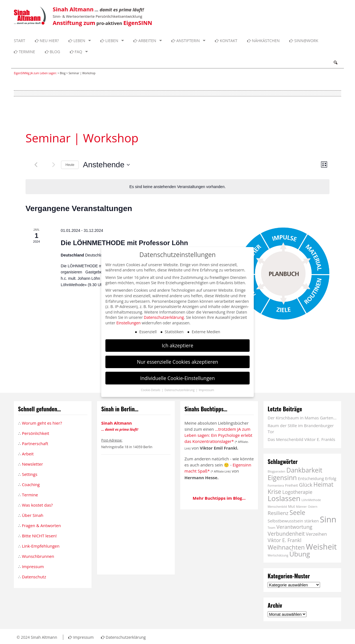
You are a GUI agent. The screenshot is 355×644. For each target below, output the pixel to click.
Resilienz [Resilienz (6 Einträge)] (278, 513)
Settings (30, 474)
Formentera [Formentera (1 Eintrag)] (276, 486)
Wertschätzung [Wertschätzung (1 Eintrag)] (278, 555)
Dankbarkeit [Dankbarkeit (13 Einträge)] (304, 470)
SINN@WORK (304, 41)
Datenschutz (34, 577)
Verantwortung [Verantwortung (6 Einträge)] (295, 527)
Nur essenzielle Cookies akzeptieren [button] (178, 362)
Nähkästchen (263, 41)
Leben (77, 41)
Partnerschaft (35, 443)
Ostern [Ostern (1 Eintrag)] (313, 507)
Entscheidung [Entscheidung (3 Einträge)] (311, 478)
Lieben (109, 41)
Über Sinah (33, 515)
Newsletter (32, 464)
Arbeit (28, 454)
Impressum (33, 566)
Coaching (31, 484)
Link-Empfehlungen (41, 546)
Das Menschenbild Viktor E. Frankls (301, 439)
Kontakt (226, 41)
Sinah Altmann (44, 637)
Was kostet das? (37, 505)
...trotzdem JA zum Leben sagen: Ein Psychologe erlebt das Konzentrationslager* (218, 435)
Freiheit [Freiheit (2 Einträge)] (292, 485)
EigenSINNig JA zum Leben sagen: (35, 73)
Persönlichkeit (35, 433)
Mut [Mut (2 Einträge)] (292, 506)
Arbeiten (145, 41)
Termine (25, 52)
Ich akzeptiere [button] (177, 345)
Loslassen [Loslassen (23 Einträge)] (284, 498)
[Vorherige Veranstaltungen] (36, 165)
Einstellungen (128, 323)
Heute (70, 165)
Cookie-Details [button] (151, 390)
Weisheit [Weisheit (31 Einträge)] (321, 546)
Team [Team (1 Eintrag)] (272, 528)
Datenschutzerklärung (123, 637)
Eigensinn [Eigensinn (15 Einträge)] (282, 478)
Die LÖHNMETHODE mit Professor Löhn (124, 243)
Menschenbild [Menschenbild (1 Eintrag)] (277, 507)
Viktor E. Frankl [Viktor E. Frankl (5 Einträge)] (285, 540)
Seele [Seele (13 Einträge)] (297, 513)
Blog (53, 52)
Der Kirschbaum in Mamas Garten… (302, 418)
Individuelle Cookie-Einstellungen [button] (177, 378)
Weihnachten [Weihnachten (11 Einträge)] (286, 547)
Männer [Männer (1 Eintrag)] (301, 507)
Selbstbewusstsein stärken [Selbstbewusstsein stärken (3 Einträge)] (293, 521)
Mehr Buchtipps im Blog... (219, 498)
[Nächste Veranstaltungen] (54, 165)
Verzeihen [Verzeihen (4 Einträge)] (316, 534)
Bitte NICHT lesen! (39, 536)
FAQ (76, 52)
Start (20, 41)
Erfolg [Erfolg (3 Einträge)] (331, 478)
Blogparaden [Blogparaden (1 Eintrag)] (277, 471)
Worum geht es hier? (42, 423)
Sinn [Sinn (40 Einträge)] (328, 519)
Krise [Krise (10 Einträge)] (274, 492)
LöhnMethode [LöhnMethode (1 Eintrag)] (311, 500)
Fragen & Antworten (41, 525)
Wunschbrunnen (38, 556)
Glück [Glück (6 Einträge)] (306, 485)
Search (335, 63)
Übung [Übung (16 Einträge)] (300, 554)
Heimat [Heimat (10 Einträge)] (323, 484)
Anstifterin (186, 41)
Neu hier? (47, 41)
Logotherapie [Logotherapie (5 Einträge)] (297, 492)
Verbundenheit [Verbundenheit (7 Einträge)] (286, 534)
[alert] (177, 187)
